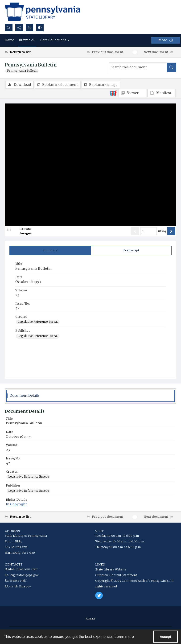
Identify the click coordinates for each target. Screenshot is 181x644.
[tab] (50, 251)
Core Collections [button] (56, 40)
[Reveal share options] (19, 28)
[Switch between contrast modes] (40, 28)
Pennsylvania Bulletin (22, 71)
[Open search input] (9, 28)
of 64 (162, 231)
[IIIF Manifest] (161, 93)
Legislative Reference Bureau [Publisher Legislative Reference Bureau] (38, 336)
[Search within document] (171, 67)
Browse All (27, 40)
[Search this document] (138, 67)
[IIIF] (113, 93)
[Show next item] (171, 231)
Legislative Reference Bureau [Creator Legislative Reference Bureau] (38, 322)
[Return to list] (27, 52)
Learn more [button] (124, 637)
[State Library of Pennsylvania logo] (42, 12)
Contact (90, 619)
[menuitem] (90, 619)
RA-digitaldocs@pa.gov (22, 575)
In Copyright (16, 504)
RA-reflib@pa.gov (18, 587)
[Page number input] (148, 231)
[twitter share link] (99, 595)
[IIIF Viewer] (132, 93)
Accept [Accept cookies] (165, 637)
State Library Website (111, 570)
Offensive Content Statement (116, 575)
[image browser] (22, 231)
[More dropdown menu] (166, 40)
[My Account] (29, 28)
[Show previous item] (135, 231)
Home (9, 40)
